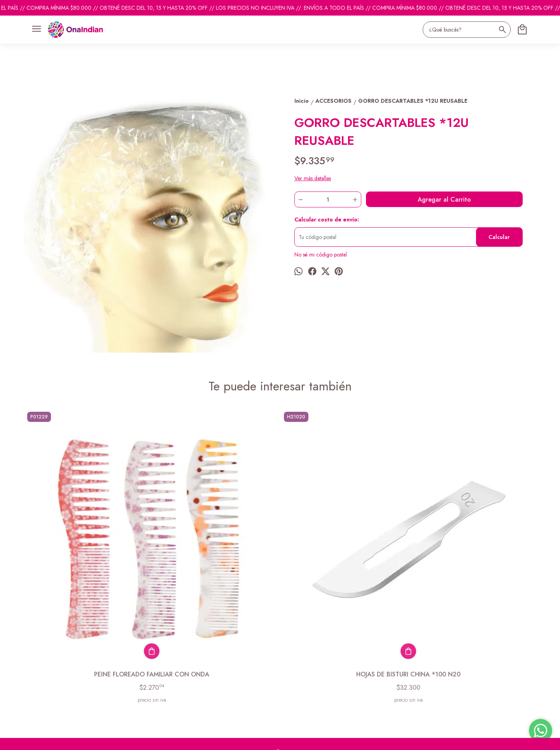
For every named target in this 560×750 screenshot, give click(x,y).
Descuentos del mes (46, 678)
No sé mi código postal (321, 255)
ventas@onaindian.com (306, 677)
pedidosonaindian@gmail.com (315, 649)
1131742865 (295, 663)
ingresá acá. (233, 739)
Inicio (29, 649)
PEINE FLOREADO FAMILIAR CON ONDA (87, 550)
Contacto (34, 668)
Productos (35, 659)
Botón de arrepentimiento (270, 739)
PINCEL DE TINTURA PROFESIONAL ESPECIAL (472, 550)
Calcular (499, 237)
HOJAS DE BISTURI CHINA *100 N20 (216, 546)
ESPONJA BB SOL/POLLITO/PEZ (344, 546)
